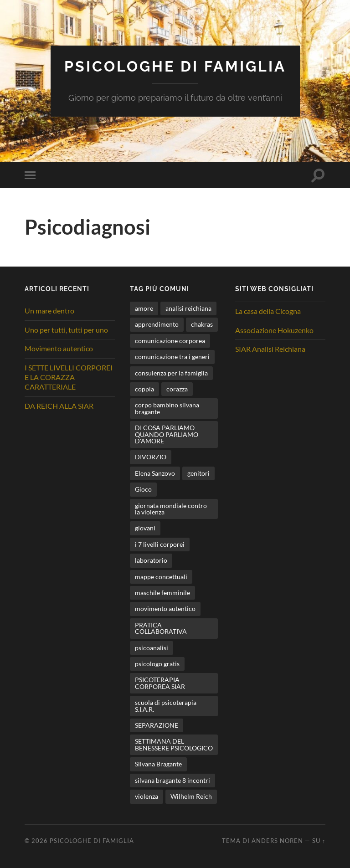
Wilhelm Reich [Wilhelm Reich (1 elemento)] (191, 796)
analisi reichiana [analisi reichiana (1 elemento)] (188, 308)
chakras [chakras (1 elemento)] (202, 324)
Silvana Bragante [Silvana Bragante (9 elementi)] (158, 764)
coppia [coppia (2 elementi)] (144, 389)
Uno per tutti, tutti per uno (66, 330)
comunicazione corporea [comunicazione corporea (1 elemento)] (170, 341)
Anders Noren (277, 841)
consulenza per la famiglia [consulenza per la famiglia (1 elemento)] (171, 373)
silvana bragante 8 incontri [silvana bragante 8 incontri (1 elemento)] (172, 780)
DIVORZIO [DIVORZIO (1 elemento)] (151, 457)
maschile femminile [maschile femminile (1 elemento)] (162, 593)
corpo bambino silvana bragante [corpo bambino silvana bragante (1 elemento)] (167, 408)
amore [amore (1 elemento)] (144, 308)
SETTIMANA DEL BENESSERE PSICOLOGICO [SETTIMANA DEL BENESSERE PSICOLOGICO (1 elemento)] (174, 744)
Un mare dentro (49, 311)
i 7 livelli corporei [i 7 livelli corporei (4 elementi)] (160, 544)
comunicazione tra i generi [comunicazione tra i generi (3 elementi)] (172, 357)
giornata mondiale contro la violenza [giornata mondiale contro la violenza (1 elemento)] (171, 509)
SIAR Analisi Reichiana (270, 349)
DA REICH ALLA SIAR (59, 406)
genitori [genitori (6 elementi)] (198, 473)
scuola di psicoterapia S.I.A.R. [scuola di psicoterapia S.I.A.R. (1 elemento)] (166, 706)
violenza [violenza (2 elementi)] (147, 796)
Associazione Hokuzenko (274, 330)
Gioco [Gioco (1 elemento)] (143, 489)
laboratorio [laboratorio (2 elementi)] (151, 560)
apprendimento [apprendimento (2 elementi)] (157, 324)
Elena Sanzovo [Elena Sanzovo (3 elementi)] (155, 473)
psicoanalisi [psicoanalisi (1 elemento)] (152, 648)
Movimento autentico (59, 348)
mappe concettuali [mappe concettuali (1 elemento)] (161, 577)
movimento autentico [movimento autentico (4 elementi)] (165, 609)
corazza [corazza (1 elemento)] (177, 389)
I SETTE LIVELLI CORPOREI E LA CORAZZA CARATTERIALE (69, 377)
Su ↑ (319, 841)
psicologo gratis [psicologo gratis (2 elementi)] (157, 664)
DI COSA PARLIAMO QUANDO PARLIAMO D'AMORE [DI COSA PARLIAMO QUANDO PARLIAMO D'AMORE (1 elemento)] (167, 434)
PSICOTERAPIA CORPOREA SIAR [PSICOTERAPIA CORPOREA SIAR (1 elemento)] (160, 683)
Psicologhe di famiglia (175, 66)
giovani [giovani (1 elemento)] (145, 528)
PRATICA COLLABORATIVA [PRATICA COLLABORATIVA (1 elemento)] (161, 628)
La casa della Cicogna (268, 311)
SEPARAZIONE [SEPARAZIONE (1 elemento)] (157, 725)
